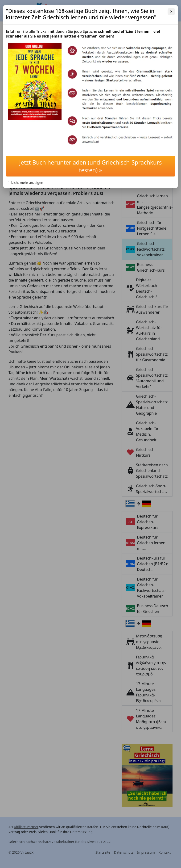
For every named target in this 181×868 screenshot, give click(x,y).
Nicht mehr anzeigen (25, 183)
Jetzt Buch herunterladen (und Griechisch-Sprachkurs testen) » (91, 166)
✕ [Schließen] (171, 11)
